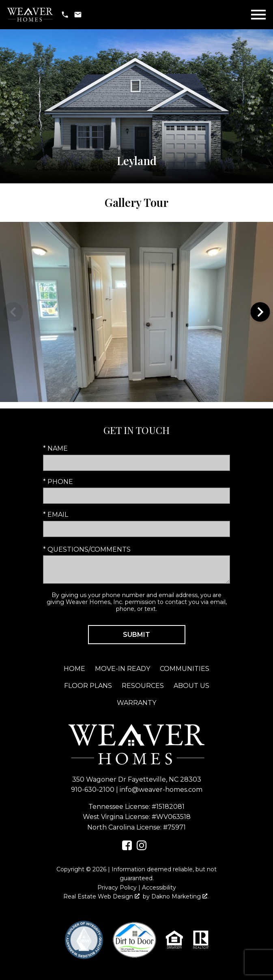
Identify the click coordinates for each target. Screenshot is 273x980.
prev (13, 312)
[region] (136, 312)
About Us (191, 686)
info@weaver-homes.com (161, 790)
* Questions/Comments (87, 549)
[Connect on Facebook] (127, 848)
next (260, 312)
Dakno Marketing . (180, 896)
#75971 (174, 827)
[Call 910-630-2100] (65, 15)
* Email (56, 515)
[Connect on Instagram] (142, 848)
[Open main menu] (258, 15)
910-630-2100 (93, 790)
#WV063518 (171, 817)
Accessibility (159, 888)
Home (74, 669)
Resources (143, 686)
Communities (185, 669)
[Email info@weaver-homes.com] (78, 15)
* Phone (58, 482)
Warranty (136, 703)
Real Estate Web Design (101, 896)
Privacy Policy (117, 888)
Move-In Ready (123, 669)
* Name (55, 448)
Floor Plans (88, 686)
